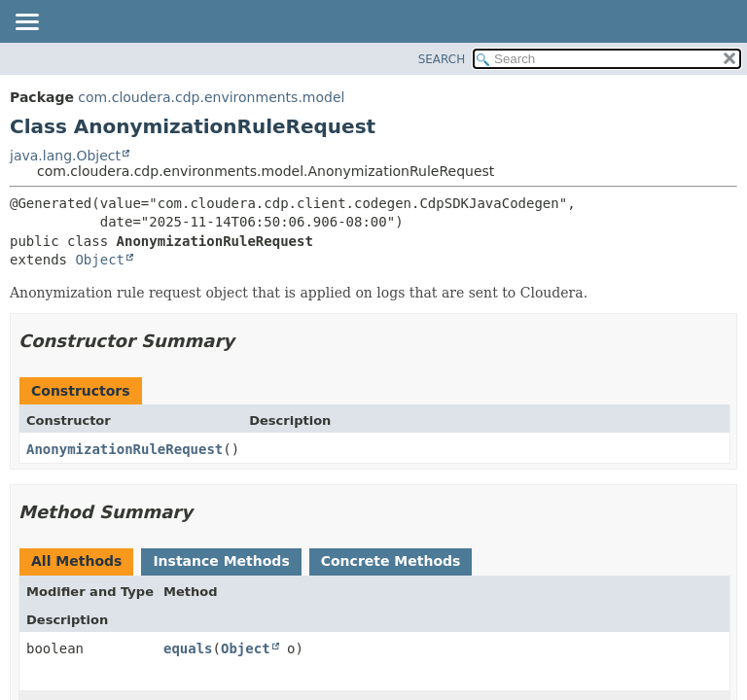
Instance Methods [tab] (221, 561)
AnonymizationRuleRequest (124, 449)
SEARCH (442, 59)
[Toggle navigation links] (26, 23)
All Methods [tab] (76, 561)
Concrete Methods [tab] (391, 561)
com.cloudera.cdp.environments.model (211, 97)
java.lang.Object (65, 156)
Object (100, 260)
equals (188, 648)
